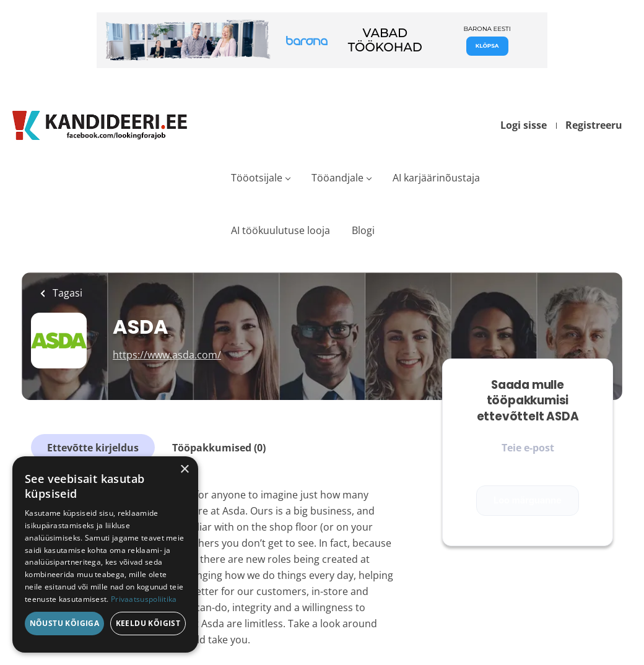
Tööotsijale (257, 178)
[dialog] (105, 554)
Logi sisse (524, 125)
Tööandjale (337, 178)
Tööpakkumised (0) (219, 448)
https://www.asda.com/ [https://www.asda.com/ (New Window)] (167, 355)
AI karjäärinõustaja (436, 178)
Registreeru (594, 125)
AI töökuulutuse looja (281, 230)
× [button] (184, 470)
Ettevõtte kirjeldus (93, 448)
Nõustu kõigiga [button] (65, 623)
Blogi (363, 230)
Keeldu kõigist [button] (148, 623)
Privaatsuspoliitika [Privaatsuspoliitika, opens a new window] (144, 599)
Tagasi (66, 293)
